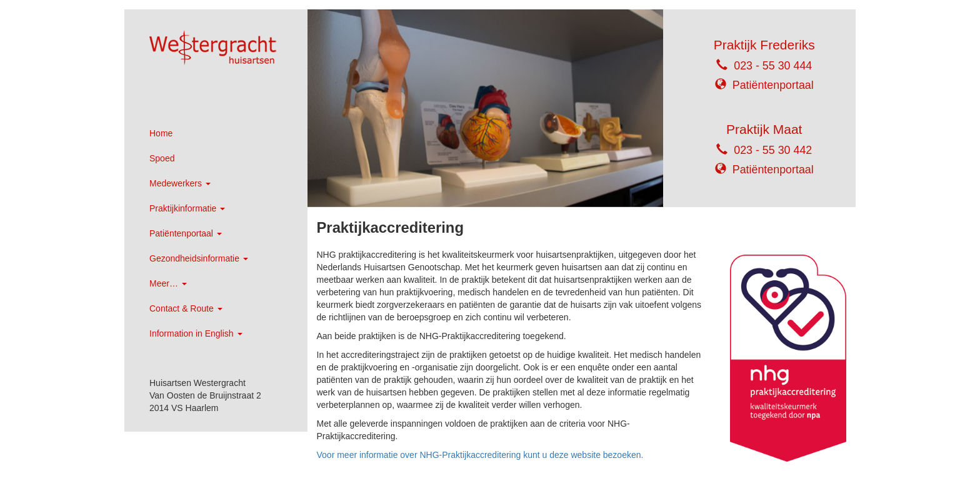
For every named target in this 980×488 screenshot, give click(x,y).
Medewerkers (180, 183)
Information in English (196, 333)
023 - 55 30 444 (773, 66)
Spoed (162, 158)
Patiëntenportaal (186, 233)
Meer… (168, 283)
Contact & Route (186, 308)
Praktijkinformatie (187, 208)
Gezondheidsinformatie (199, 258)
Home (161, 133)
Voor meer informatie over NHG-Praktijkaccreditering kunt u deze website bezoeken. (480, 455)
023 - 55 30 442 (773, 150)
